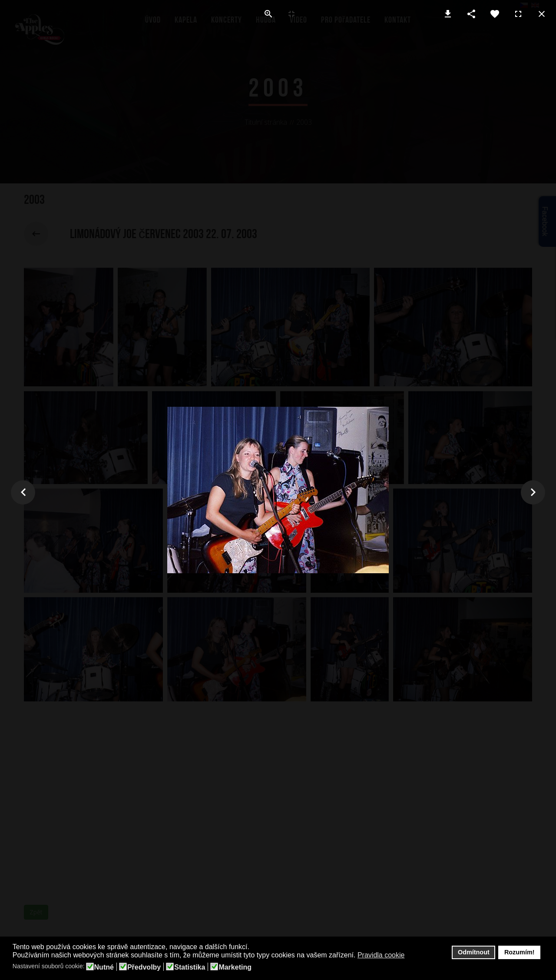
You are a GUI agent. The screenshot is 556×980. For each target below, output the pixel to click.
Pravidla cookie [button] (381, 955)
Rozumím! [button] (520, 952)
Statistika (190, 967)
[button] (410, 956)
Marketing (235, 967)
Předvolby (144, 967)
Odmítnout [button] (474, 952)
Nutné (104, 967)
